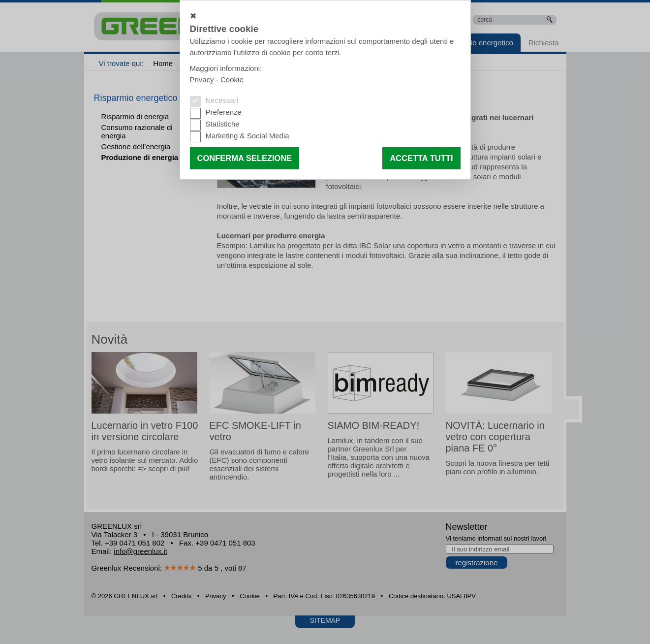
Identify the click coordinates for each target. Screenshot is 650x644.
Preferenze (224, 112)
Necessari (222, 100)
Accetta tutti (421, 158)
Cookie (232, 80)
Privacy (202, 80)
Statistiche (223, 124)
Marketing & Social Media (248, 136)
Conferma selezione (245, 158)
